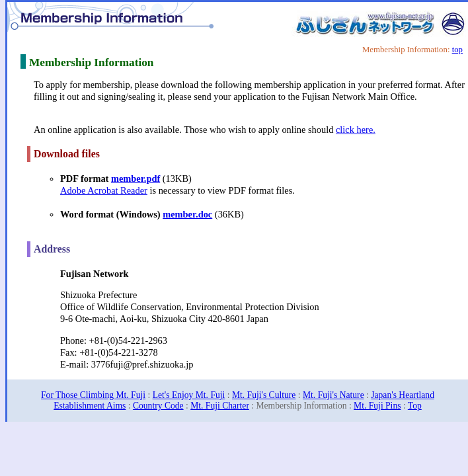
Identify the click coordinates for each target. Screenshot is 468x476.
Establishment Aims (90, 406)
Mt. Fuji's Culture (264, 395)
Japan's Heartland (403, 395)
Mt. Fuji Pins (377, 406)
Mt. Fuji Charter (220, 406)
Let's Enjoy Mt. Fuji (189, 395)
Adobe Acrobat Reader (104, 190)
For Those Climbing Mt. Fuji (93, 395)
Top (415, 406)
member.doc (187, 214)
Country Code (158, 406)
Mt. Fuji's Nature (333, 395)
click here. (356, 130)
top (457, 50)
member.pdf (136, 178)
